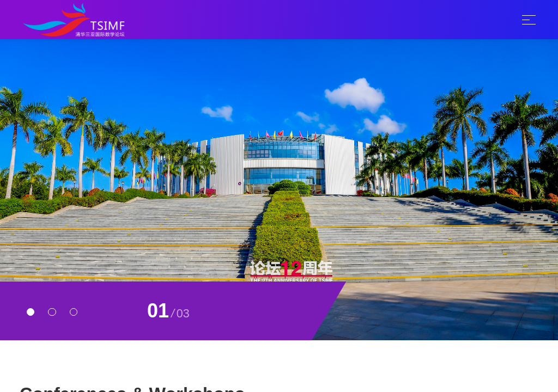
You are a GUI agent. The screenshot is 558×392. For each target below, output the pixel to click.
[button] (31, 312)
